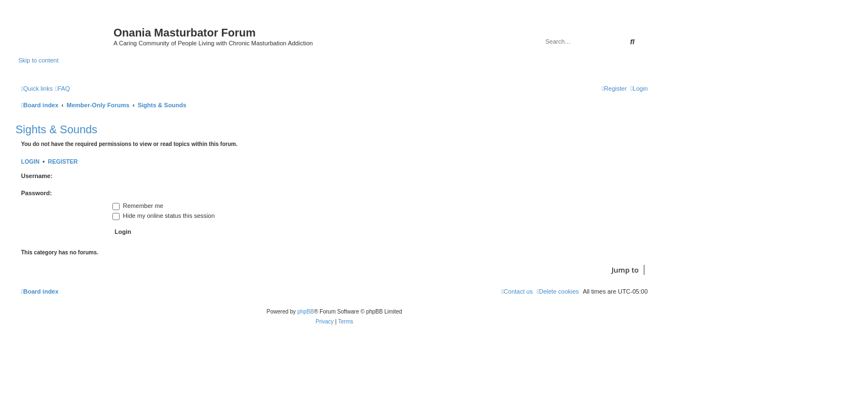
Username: (37, 176)
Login (30, 161)
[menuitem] (63, 88)
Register (63, 161)
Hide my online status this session (164, 216)
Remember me (138, 206)
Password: (37, 193)
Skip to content (38, 60)
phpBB (306, 312)
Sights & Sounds (56, 129)
